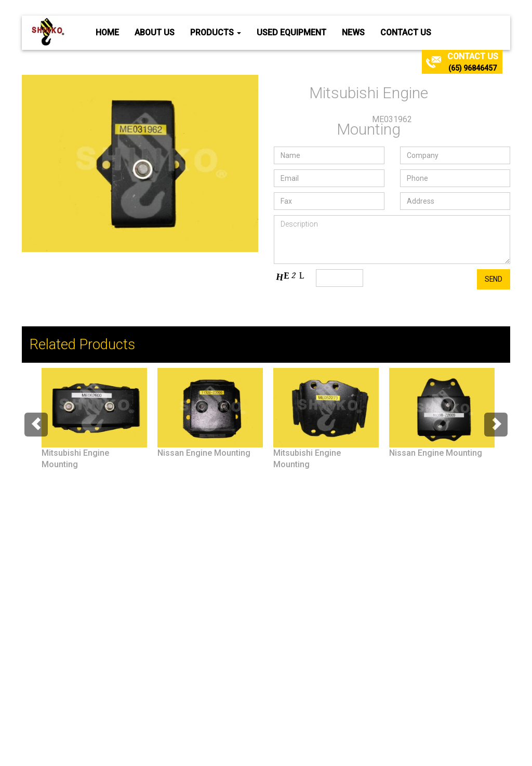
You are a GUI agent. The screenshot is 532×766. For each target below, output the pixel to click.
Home (107, 32)
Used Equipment (291, 32)
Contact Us (406, 32)
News (353, 32)
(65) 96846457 (473, 68)
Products (216, 32)
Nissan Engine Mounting (204, 453)
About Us (155, 32)
